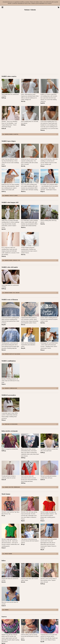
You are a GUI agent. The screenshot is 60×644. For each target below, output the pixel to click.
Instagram (24, 633)
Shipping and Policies (7, 637)
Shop (3, 629)
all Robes (5, 550)
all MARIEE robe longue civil (11, 201)
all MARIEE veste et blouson (11, 294)
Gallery (3, 635)
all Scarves (6, 615)
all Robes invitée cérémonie (11, 427)
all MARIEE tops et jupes (10, 136)
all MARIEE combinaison (10, 329)
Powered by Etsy (49, 633)
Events (3, 633)
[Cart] (58, 8)
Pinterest (23, 635)
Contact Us (4, 639)
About (3, 631)
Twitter (23, 631)
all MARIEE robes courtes (10, 75)
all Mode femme (7, 494)
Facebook (24, 629)
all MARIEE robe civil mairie (11, 233)
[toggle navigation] (2, 7)
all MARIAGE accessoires (10, 364)
